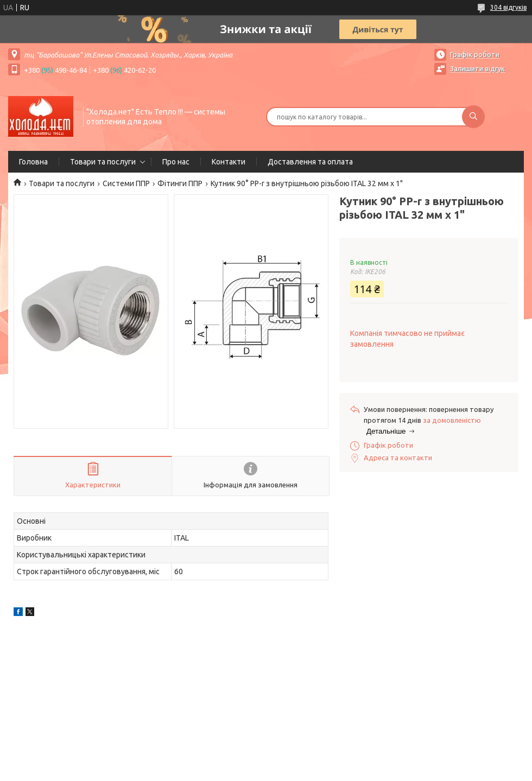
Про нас (176, 162)
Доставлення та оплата (310, 162)
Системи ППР (126, 183)
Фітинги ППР (180, 183)
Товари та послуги (103, 162)
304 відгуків (508, 7)
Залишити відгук (477, 68)
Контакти (229, 162)
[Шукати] (473, 117)
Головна (33, 162)
